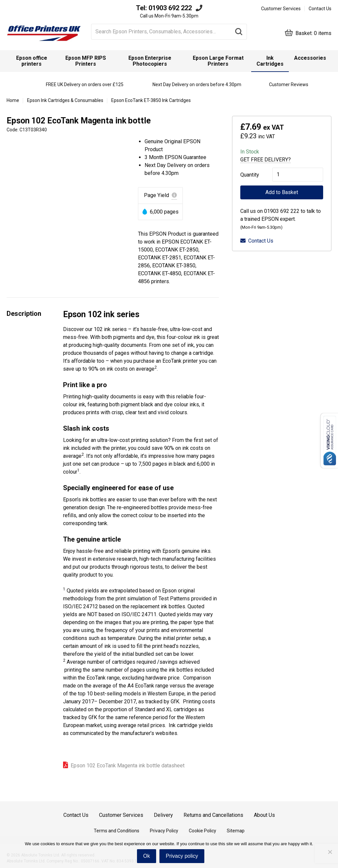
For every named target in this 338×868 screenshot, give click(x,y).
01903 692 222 (170, 8)
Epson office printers (32, 61)
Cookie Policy (203, 831)
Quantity (250, 175)
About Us (264, 815)
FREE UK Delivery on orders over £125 (85, 84)
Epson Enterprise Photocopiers (150, 61)
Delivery (163, 815)
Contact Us (320, 9)
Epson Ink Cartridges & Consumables (65, 100)
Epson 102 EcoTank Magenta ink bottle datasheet (128, 766)
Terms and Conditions (117, 831)
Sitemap (236, 831)
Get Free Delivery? (266, 160)
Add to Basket (282, 192)
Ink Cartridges (270, 61)
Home (13, 100)
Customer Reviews (289, 84)
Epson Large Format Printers (218, 61)
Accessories (310, 58)
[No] (330, 852)
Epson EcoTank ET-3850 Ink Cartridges (151, 100)
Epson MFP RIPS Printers (86, 61)
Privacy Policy (164, 831)
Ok (147, 856)
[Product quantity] (298, 175)
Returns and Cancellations (213, 815)
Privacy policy (182, 856)
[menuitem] (32, 61)
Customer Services (281, 9)
